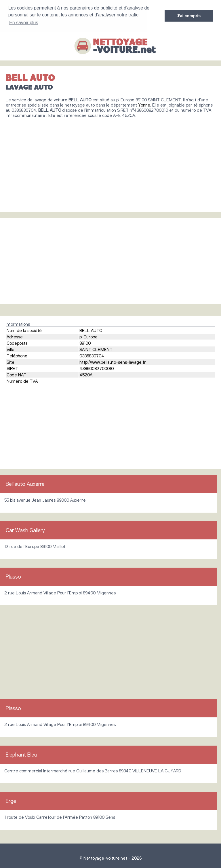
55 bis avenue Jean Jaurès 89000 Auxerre (45, 500)
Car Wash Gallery (25, 530)
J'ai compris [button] (189, 16)
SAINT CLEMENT (96, 349)
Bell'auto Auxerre (25, 484)
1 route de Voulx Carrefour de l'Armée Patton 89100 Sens (60, 817)
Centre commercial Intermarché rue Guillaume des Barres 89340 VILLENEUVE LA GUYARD (93, 771)
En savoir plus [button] (24, 23)
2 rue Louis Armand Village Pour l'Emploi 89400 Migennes (60, 593)
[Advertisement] (110, 163)
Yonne (144, 105)
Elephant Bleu (21, 755)
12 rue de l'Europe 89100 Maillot (35, 546)
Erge (11, 801)
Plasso (13, 577)
